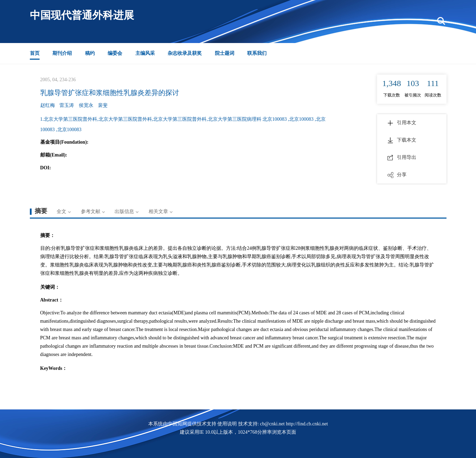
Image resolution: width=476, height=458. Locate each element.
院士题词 (225, 53)
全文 (61, 211)
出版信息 (124, 211)
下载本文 (402, 140)
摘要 (41, 211)
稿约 (90, 53)
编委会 (115, 53)
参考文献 (91, 211)
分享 (397, 175)
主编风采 (145, 53)
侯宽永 (86, 105)
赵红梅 (48, 105)
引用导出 (402, 158)
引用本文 (402, 123)
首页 (35, 53)
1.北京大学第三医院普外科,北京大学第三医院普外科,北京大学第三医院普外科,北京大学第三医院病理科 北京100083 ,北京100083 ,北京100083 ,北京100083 (183, 124)
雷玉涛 (67, 105)
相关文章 (158, 211)
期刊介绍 (62, 53)
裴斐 (103, 105)
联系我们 (257, 53)
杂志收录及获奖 (185, 53)
